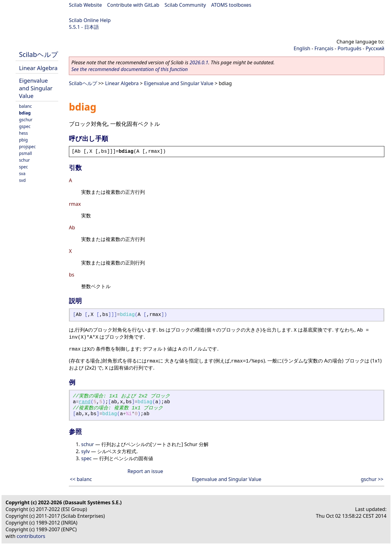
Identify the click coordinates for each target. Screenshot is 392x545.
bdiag (25, 113)
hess (23, 133)
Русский (375, 48)
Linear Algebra (38, 68)
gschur (26, 120)
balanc (25, 106)
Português (349, 48)
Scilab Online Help (90, 20)
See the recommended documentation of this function (130, 69)
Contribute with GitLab (133, 5)
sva (22, 173)
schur (24, 160)
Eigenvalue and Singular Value (36, 88)
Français (324, 48)
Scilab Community (185, 5)
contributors (31, 536)
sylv (85, 451)
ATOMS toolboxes (231, 5)
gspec (25, 126)
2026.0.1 (199, 62)
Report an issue (145, 471)
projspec (27, 147)
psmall (25, 153)
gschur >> (372, 479)
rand (85, 402)
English (302, 48)
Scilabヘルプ (39, 54)
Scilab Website (85, 5)
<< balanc (81, 479)
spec (23, 167)
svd (22, 180)
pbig (23, 140)
